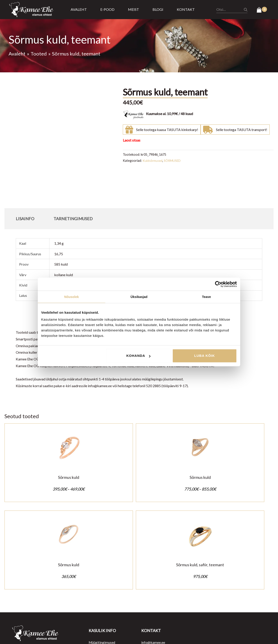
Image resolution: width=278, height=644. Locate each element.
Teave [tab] (206, 297)
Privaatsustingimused (105, 572)
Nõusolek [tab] (72, 297)
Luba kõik (205, 356)
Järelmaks (96, 592)
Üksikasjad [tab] (139, 297)
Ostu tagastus (99, 579)
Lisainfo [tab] (25, 219)
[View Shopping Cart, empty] (262, 10)
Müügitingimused (102, 565)
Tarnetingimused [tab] (73, 219)
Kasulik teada (99, 599)
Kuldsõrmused (153, 161)
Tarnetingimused (102, 586)
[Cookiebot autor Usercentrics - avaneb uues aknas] (217, 284)
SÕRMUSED (174, 161)
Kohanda (139, 356)
